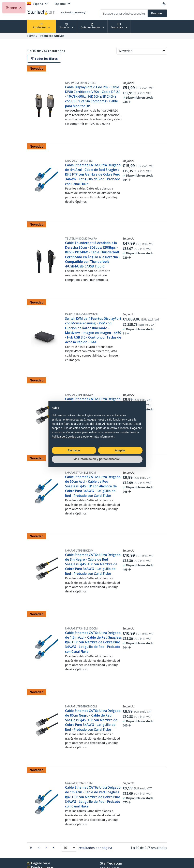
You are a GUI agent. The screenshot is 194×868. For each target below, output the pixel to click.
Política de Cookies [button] (64, 437)
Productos (42, 26)
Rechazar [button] (74, 450)
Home (31, 36)
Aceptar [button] (120, 450)
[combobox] (142, 51)
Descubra (119, 26)
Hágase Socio (41, 863)
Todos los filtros (44, 59)
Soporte (66, 26)
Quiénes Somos (92, 26)
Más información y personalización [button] (97, 459)
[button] (164, 51)
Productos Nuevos (51, 36)
